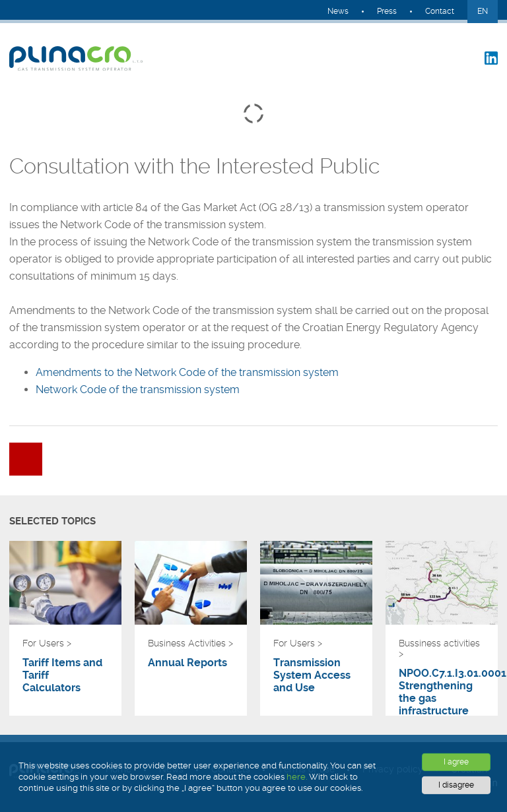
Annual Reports (187, 663)
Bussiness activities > (439, 648)
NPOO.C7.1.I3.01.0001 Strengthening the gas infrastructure (442, 692)
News (338, 11)
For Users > (47, 643)
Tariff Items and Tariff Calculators (62, 675)
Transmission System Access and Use (312, 675)
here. (297, 777)
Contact (440, 11)
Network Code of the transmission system (138, 390)
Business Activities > (190, 643)
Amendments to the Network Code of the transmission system (187, 372)
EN (483, 11)
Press (387, 11)
